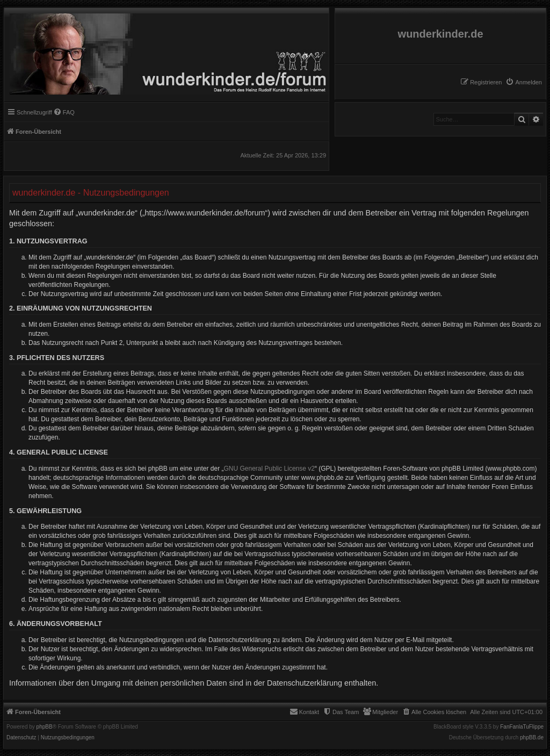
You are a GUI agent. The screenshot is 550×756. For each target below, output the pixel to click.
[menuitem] (524, 82)
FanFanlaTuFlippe (522, 727)
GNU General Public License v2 (269, 469)
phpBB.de (532, 738)
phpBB (45, 727)
